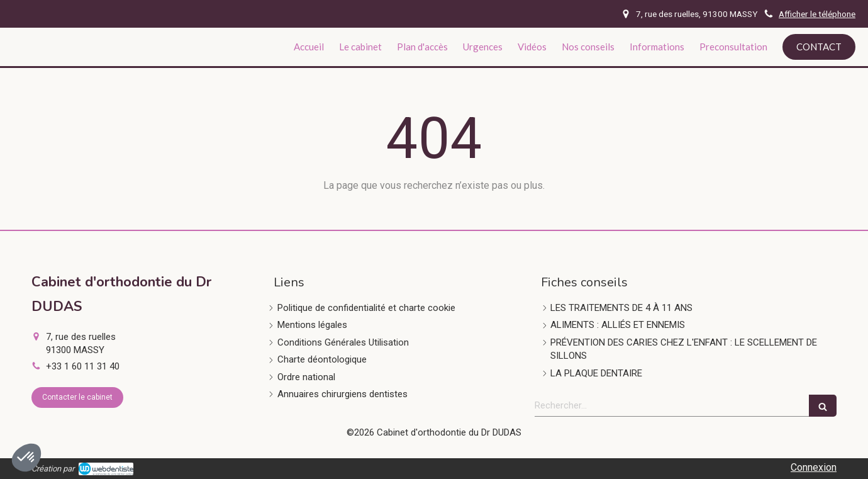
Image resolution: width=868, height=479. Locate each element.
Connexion (814, 467)
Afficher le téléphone (817, 14)
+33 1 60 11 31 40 (83, 366)
